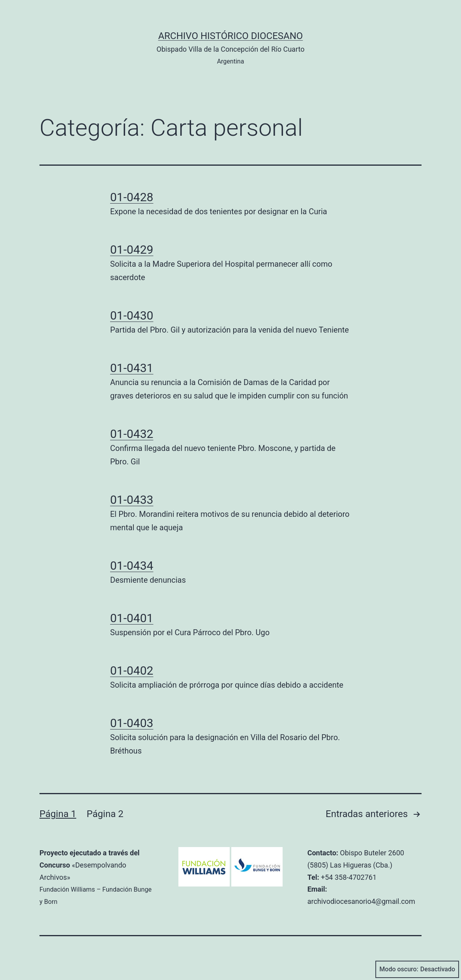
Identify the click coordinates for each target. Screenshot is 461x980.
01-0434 (132, 566)
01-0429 (132, 250)
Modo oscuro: (417, 969)
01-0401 (132, 618)
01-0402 (132, 670)
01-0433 (132, 500)
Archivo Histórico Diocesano (231, 36)
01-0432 (132, 434)
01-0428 (132, 197)
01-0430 (132, 315)
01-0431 (132, 368)
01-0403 (132, 723)
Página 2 (105, 814)
